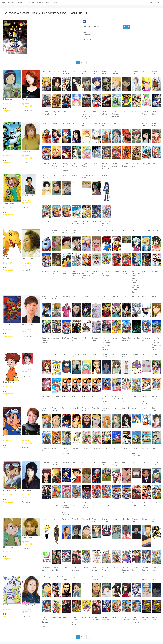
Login (151, 3)
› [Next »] (88, 62)
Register (159, 3)
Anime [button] (40, 3)
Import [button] (127, 27)
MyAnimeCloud (8, 3)
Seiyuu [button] (21, 3)
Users (48, 3)
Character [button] (30, 3)
